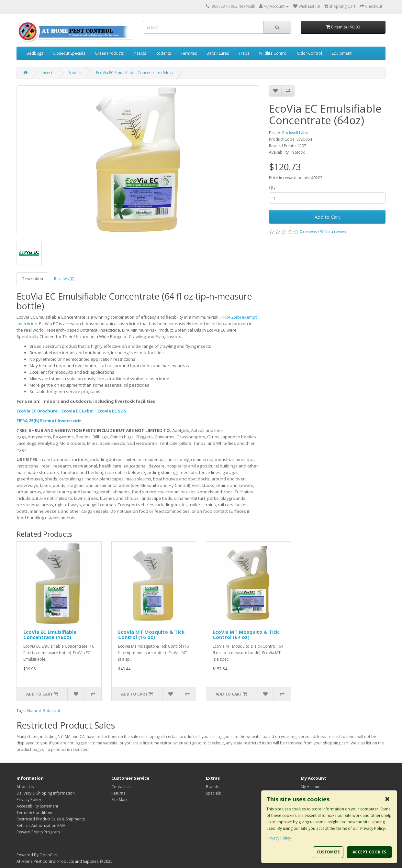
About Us (25, 787)
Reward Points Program (38, 832)
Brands (212, 787)
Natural (34, 711)
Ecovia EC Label (78, 411)
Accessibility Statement (37, 806)
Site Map (119, 800)
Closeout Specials (69, 53)
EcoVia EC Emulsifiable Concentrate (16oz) (50, 635)
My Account (311, 787)
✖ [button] (387, 799)
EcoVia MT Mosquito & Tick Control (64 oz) (246, 635)
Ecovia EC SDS (112, 411)
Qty (272, 187)
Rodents (163, 53)
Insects (140, 53)
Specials (213, 793)
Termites (189, 53)
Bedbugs (35, 53)
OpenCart (49, 855)
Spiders (75, 73)
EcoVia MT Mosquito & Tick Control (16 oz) (151, 635)
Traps (244, 53)
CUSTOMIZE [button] (328, 852)
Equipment (342, 53)
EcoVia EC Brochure (37, 411)
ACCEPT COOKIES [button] (369, 852)
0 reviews (308, 231)
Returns (118, 793)
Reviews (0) (64, 279)
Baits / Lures (218, 53)
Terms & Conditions (35, 813)
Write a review (333, 231)
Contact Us (121, 787)
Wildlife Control (273, 53)
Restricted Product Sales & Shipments (51, 819)
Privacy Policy (29, 800)
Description (32, 279)
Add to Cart (327, 217)
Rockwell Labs (295, 133)
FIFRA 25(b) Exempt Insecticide (49, 421)
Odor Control (310, 53)
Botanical (51, 711)
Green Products (109, 53)
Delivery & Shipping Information (46, 793)
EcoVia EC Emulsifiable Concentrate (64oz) (134, 73)
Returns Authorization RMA (41, 825)
